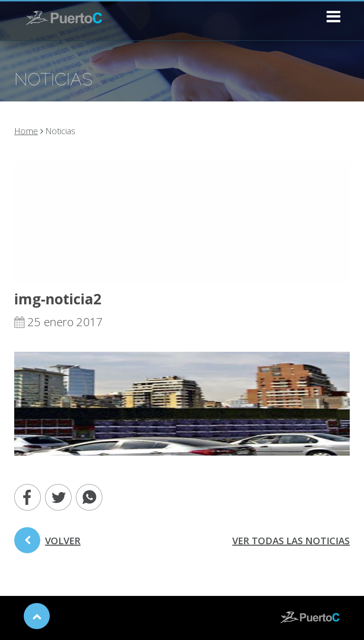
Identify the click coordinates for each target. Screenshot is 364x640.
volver (47, 544)
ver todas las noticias (291, 541)
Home (26, 131)
